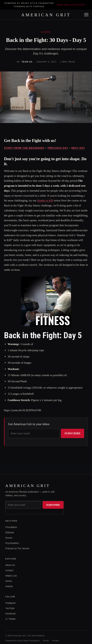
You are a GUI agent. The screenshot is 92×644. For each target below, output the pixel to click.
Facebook (10, 614)
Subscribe (72, 433)
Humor (9, 538)
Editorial (10, 532)
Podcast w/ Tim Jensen (17, 548)
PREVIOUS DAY (58, 148)
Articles (9, 586)
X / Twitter (10, 619)
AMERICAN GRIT (46, 15)
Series (9, 581)
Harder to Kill (45, 201)
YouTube (10, 608)
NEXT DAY (78, 148)
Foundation (11, 527)
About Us (10, 565)
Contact (9, 570)
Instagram (10, 603)
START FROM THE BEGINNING (24, 148)
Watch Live (11, 576)
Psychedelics (12, 543)
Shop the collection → (72, 5)
